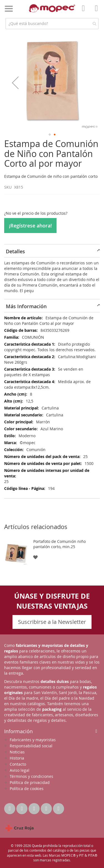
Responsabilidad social (31, 746)
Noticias (17, 752)
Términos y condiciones (31, 776)
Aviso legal (20, 770)
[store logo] (52, 8)
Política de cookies (27, 789)
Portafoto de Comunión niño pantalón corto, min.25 (59, 544)
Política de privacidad (30, 782)
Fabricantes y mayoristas (33, 740)
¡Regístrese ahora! (30, 226)
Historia (17, 758)
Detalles (15, 251)
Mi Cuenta (85, 12)
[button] (15, 83)
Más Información (26, 306)
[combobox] (52, 24)
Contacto (18, 764)
